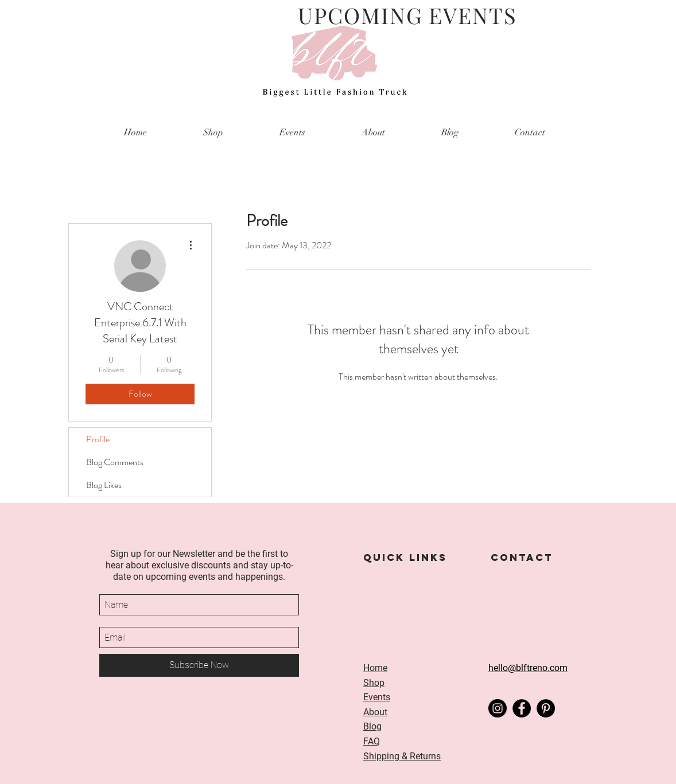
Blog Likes (104, 485)
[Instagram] (498, 708)
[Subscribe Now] (199, 665)
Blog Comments (115, 462)
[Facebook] (522, 708)
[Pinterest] (546, 708)
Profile (98, 439)
